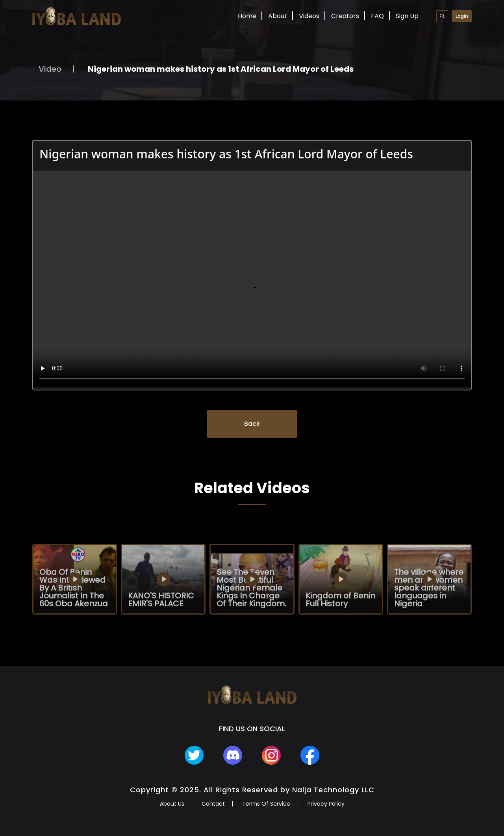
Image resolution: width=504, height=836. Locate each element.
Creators (345, 16)
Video (50, 69)
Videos (309, 16)
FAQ (377, 16)
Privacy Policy (326, 804)
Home (247, 16)
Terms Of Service (266, 804)
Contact (213, 804)
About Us (172, 804)
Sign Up (407, 16)
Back (252, 424)
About (278, 16)
